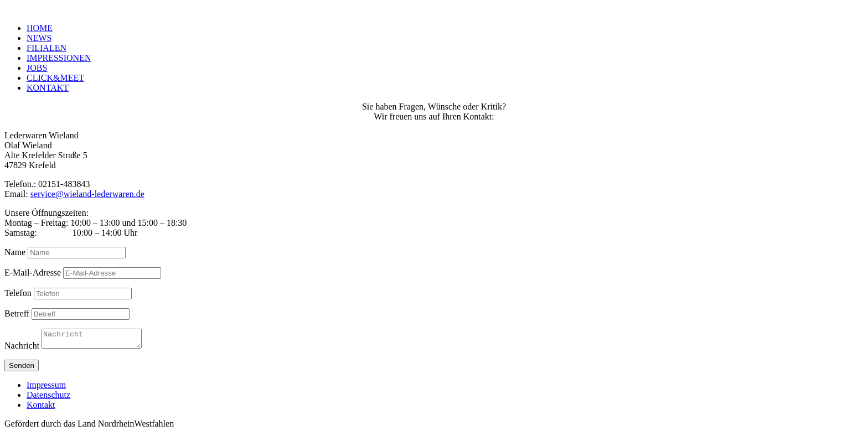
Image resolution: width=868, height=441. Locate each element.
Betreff (17, 313)
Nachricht (22, 349)
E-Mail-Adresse (33, 273)
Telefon (18, 293)
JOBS (37, 68)
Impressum (46, 388)
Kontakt (41, 408)
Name (15, 252)
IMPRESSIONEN (59, 58)
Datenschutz (48, 398)
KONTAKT (48, 88)
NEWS (39, 38)
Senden (22, 369)
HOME (40, 28)
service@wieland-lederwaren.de (87, 194)
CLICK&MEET (55, 78)
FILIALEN (46, 48)
